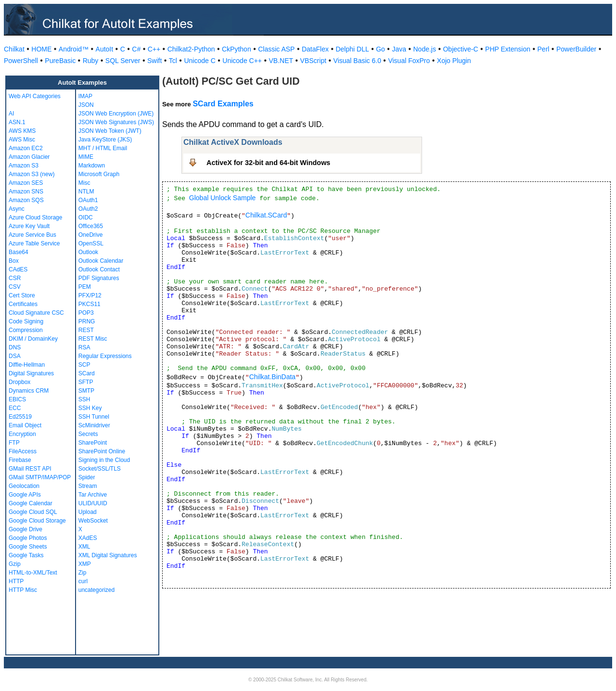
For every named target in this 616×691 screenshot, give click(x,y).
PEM (85, 287)
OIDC (86, 218)
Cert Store (22, 295)
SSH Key (90, 408)
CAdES (18, 269)
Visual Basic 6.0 (357, 61)
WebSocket (93, 521)
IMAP (85, 96)
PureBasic (60, 61)
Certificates (23, 304)
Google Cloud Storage (37, 521)
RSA (84, 347)
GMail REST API (30, 469)
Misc (84, 183)
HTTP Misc (23, 590)
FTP (14, 443)
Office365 (91, 226)
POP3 (86, 313)
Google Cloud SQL (33, 512)
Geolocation (24, 486)
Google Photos (28, 538)
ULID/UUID (93, 503)
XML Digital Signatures (108, 555)
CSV (15, 287)
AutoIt (105, 49)
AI (11, 114)
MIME (86, 157)
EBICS (17, 399)
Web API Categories (35, 96)
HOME (41, 49)
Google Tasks (26, 555)
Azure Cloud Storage (35, 218)
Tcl (173, 61)
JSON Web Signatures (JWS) (116, 122)
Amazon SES (26, 183)
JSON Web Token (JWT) (110, 131)
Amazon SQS (26, 200)
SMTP (86, 391)
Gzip (15, 564)
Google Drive (26, 529)
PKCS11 (90, 304)
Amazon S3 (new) (32, 174)
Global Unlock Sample (223, 198)
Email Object (25, 425)
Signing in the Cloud (104, 460)
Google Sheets (28, 547)
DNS (15, 347)
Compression (26, 330)
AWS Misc (22, 140)
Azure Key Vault (29, 226)
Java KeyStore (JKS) (105, 140)
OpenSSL (91, 243)
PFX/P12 (90, 295)
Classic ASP (276, 49)
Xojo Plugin (454, 61)
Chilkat (14, 49)
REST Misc (93, 339)
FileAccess (23, 451)
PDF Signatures (99, 278)
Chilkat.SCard (266, 215)
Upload (88, 512)
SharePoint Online (102, 451)
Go (380, 49)
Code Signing (26, 321)
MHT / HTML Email (103, 148)
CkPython (237, 49)
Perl (544, 49)
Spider (87, 477)
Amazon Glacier (29, 157)
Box (14, 261)
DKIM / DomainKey (33, 339)
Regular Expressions (105, 356)
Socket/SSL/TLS (100, 469)
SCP (84, 365)
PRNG (87, 321)
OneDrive (91, 235)
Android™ (74, 49)
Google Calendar (31, 503)
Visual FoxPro (409, 61)
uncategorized (96, 590)
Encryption (22, 434)
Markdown (92, 166)
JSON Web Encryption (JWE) (116, 114)
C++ (154, 49)
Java (399, 49)
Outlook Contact (99, 269)
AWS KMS (22, 131)
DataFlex (315, 49)
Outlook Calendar (101, 261)
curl (83, 581)
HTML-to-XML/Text (33, 573)
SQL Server (123, 61)
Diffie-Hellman (27, 365)
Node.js (425, 49)
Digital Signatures (31, 373)
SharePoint (93, 443)
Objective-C (460, 49)
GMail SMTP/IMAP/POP (40, 477)
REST (86, 330)
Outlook (88, 252)
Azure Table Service (34, 243)
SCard (87, 373)
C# (136, 49)
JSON (86, 105)
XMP (85, 564)
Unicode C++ (242, 61)
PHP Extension (508, 49)
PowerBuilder (576, 49)
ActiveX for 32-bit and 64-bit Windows (268, 163)
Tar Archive (93, 495)
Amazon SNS (26, 192)
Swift (154, 61)
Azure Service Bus (32, 235)
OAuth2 (88, 209)
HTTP (16, 581)
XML (84, 547)
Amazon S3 (24, 166)
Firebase (20, 460)
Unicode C (199, 61)
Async (17, 209)
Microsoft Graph (99, 174)
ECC (15, 408)
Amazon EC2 (26, 148)
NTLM (86, 192)
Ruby (91, 61)
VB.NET (281, 61)
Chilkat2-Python (191, 49)
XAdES (88, 538)
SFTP (86, 382)
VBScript (313, 61)
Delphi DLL (352, 49)
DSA (15, 356)
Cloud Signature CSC (36, 313)
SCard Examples (223, 104)
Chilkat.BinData (273, 377)
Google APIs (25, 495)
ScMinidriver (94, 425)
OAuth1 (88, 200)
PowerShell (21, 61)
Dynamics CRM (29, 391)
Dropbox (19, 382)
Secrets (88, 434)
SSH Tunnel (94, 417)
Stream (88, 486)
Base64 (19, 252)
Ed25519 (20, 417)
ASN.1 (17, 122)
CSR (15, 278)
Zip (83, 573)
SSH (84, 399)
